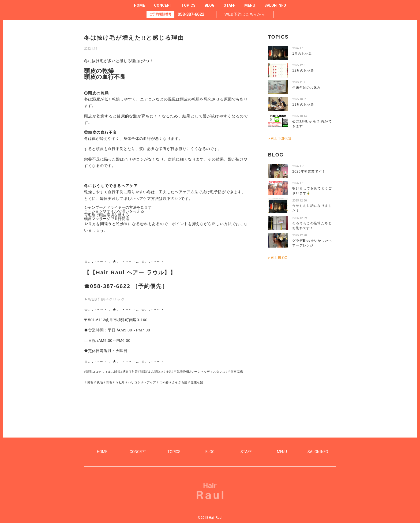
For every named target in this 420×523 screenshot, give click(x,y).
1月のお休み (302, 54)
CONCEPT (163, 5)
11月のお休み (303, 104)
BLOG (210, 5)
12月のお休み (303, 70)
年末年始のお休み (306, 88)
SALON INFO (275, 5)
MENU (250, 5)
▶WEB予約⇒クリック (104, 299)
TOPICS (188, 5)
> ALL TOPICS (280, 139)
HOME (139, 5)
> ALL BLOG (278, 257)
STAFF (229, 5)
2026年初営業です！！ (311, 171)
